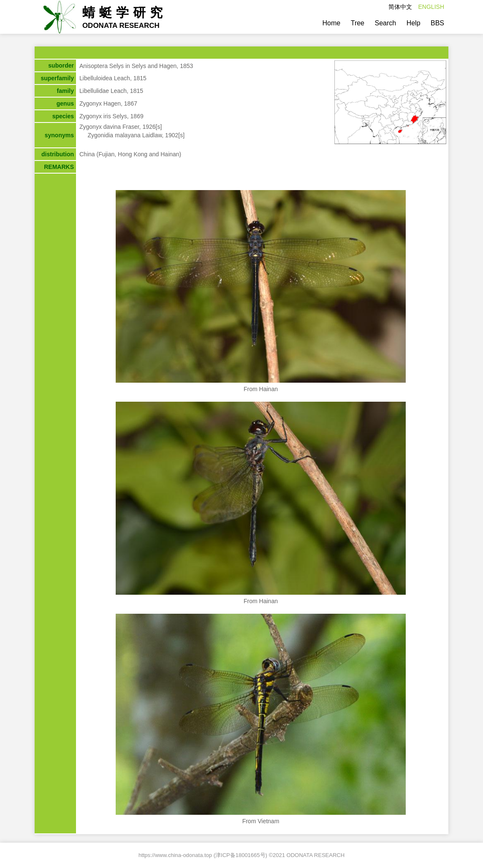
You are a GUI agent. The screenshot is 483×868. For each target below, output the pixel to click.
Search (385, 23)
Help (414, 23)
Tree (358, 23)
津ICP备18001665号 (240, 855)
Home (332, 23)
